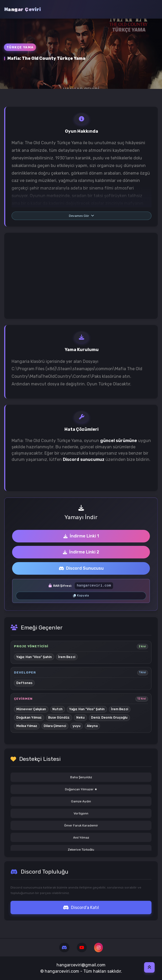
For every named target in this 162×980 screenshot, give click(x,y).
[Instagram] (98, 948)
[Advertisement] (81, 276)
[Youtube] (82, 948)
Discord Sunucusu (81, 568)
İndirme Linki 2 (81, 552)
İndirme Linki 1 (81, 536)
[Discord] (64, 948)
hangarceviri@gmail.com (81, 965)
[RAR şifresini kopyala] (81, 596)
